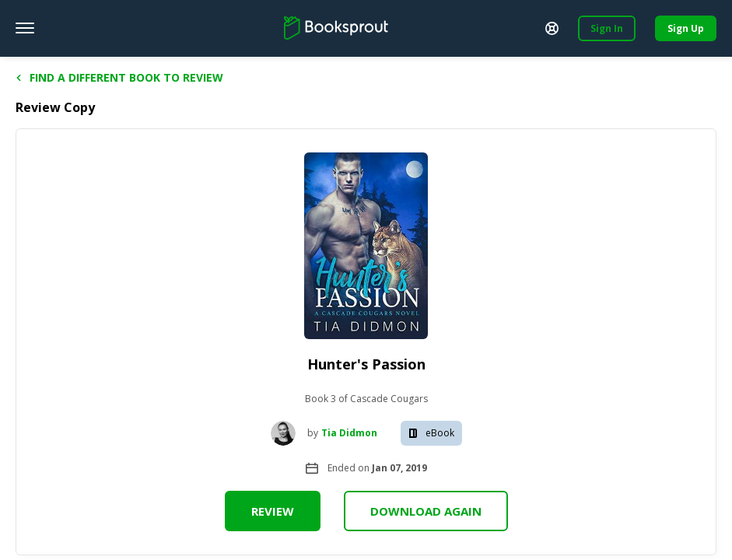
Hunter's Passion (366, 364)
